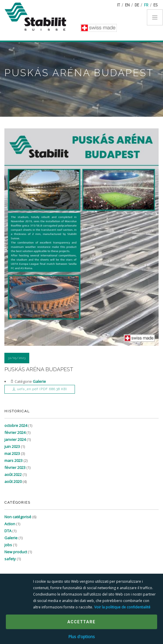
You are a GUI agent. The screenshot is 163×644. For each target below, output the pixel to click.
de (137, 5)
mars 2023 (13, 460)
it (119, 5)
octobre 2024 (16, 425)
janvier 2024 (15, 439)
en (127, 5)
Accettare (81, 622)
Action (10, 524)
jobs (8, 545)
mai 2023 (12, 453)
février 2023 (15, 467)
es (156, 5)
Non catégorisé (18, 517)
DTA (8, 531)
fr (146, 5)
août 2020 (13, 481)
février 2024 (15, 432)
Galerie (39, 381)
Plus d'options (81, 637)
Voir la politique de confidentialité (122, 607)
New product (16, 552)
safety (10, 559)
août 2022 (13, 474)
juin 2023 (12, 446)
